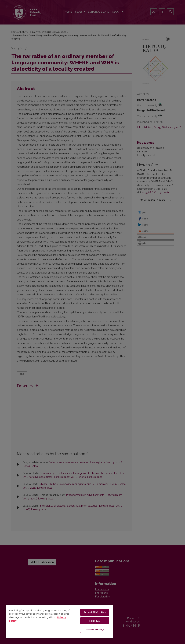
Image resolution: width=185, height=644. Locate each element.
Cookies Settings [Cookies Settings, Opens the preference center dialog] (95, 629)
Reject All (95, 621)
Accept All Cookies (95, 612)
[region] (59, 622)
